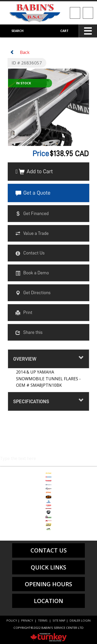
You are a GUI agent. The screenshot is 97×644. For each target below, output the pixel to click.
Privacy (27, 620)
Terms (43, 620)
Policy (12, 620)
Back (20, 52)
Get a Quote (33, 193)
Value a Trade (32, 234)
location (48, 601)
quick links (48, 567)
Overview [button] (49, 358)
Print (24, 313)
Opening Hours (48, 584)
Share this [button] (29, 333)
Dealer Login (80, 620)
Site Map (59, 620)
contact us (49, 550)
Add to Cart (36, 172)
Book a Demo (32, 273)
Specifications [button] (49, 401)
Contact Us (30, 253)
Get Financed (32, 214)
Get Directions (33, 293)
